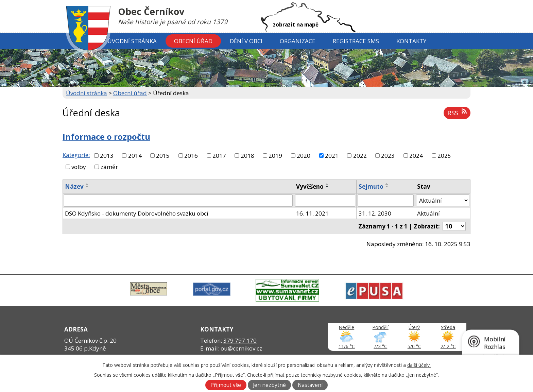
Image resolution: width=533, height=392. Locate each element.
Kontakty (411, 41)
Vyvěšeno (310, 186)
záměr (109, 167)
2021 (332, 156)
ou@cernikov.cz (241, 348)
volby (79, 167)
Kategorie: (76, 155)
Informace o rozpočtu (106, 137)
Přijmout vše (226, 385)
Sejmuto (371, 186)
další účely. (419, 365)
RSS (457, 113)
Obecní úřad (193, 41)
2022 (360, 156)
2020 (304, 156)
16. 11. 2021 (312, 213)
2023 (388, 156)
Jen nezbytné (269, 385)
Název (74, 186)
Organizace (298, 41)
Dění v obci (246, 41)
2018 (247, 156)
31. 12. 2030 (375, 213)
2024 (416, 156)
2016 (191, 156)
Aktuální (428, 213)
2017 (219, 156)
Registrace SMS (356, 41)
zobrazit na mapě (296, 24)
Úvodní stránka (132, 41)
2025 (444, 156)
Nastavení (310, 385)
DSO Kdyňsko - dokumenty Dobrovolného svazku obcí (137, 213)
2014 (135, 156)
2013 (107, 156)
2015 (163, 156)
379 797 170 (240, 340)
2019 (275, 156)
